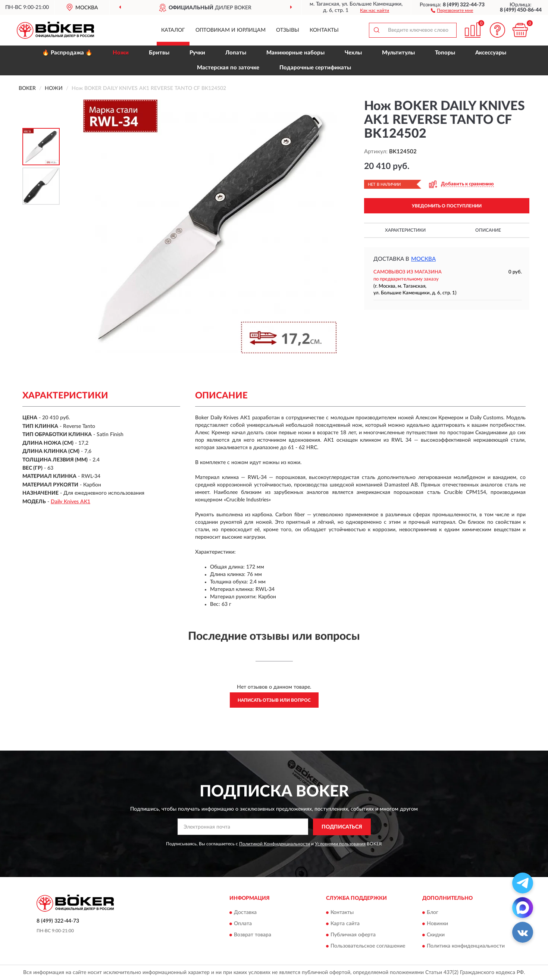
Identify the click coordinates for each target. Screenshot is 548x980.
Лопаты (236, 53)
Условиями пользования (340, 844)
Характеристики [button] (405, 230)
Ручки (197, 53)
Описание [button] (488, 230)
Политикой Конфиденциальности (275, 844)
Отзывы (288, 30)
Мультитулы (398, 53)
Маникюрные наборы (295, 53)
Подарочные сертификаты (315, 68)
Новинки (437, 924)
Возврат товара (253, 935)
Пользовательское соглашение (368, 946)
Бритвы (159, 53)
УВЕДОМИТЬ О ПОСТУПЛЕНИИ (447, 206)
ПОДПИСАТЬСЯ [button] (342, 827)
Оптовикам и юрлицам (231, 30)
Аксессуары (491, 53)
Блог (433, 913)
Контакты (324, 30)
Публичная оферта (353, 935)
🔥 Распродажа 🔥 (67, 53)
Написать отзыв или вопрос (274, 700)
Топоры (445, 53)
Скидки (436, 935)
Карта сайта (345, 924)
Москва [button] (423, 259)
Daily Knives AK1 (71, 502)
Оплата (243, 924)
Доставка (245, 913)
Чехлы (353, 53)
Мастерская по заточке (228, 68)
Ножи (121, 53)
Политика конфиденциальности (466, 946)
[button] (452, 10)
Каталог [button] (173, 30)
